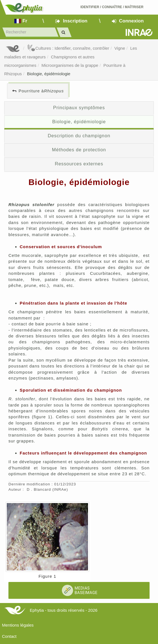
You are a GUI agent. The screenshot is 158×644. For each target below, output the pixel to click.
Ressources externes (79, 164)
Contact (9, 636)
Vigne (120, 48)
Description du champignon (79, 136)
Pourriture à (41, 91)
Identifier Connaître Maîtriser (112, 7)
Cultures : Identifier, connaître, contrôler (68, 48)
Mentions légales (18, 625)
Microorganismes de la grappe (70, 65)
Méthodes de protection (79, 150)
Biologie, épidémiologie (49, 74)
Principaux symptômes (79, 108)
